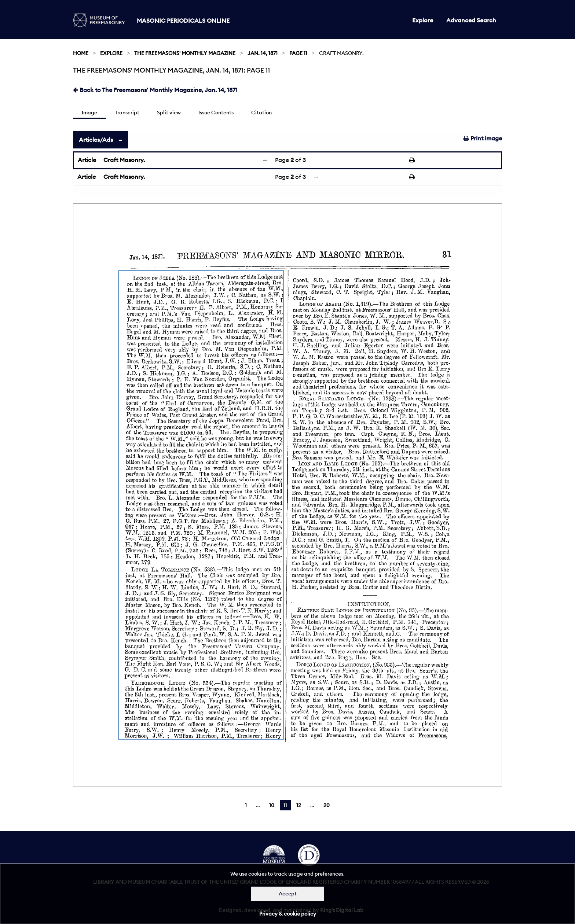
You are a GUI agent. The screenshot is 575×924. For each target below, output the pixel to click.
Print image (483, 138)
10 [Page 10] (272, 805)
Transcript (127, 113)
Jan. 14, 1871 (263, 53)
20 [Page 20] (327, 805)
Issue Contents (216, 113)
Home (81, 53)
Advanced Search (471, 20)
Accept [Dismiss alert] (288, 894)
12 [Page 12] (299, 805)
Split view (169, 113)
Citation (261, 113)
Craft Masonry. (124, 160)
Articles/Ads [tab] (96, 140)
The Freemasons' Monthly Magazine (185, 53)
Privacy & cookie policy (288, 914)
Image (89, 113)
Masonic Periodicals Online (183, 21)
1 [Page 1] (246, 805)
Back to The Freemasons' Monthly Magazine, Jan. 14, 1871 (155, 90)
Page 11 (298, 53)
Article (87, 160)
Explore (423, 20)
